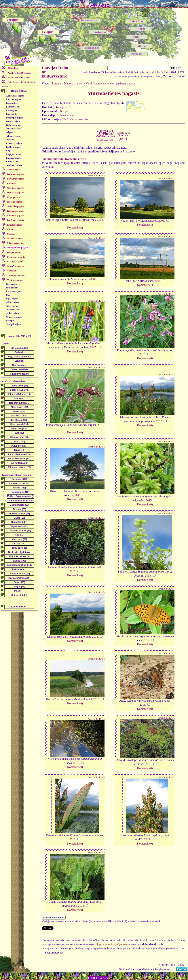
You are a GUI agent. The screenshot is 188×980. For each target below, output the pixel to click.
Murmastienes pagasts (123, 83)
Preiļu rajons (12, 288)
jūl (125, 139)
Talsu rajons (12, 306)
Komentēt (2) (75, 227)
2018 (96, 699)
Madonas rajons (14, 165)
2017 (93, 347)
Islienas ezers (65, 115)
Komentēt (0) (75, 351)
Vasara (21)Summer (123, 134)
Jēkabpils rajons (14, 129)
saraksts (19, 73)
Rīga (8, 295)
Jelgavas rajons (13, 136)
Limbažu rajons (14, 158)
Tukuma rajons (13, 310)
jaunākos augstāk (105, 140)
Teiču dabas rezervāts (75, 119)
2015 (142, 354)
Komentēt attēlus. (76, 159)
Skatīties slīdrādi (52, 159)
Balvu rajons (12, 103)
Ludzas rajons (13, 162)
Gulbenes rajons (14, 125)
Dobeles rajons (13, 121)
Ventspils (10, 321)
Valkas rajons (12, 313)
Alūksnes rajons (14, 99)
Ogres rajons (12, 284)
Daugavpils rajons (15, 118)
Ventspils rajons (14, 324)
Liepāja (10, 151)
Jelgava (10, 132)
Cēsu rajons (12, 110)
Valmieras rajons (14, 317)
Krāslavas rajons (14, 143)
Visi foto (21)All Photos (105, 133)
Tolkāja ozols (63, 107)
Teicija (64, 111)
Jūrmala (10, 140)
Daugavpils (11, 114)
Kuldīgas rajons (14, 147)
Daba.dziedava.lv (21, 82)
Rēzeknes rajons (14, 291)
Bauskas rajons (13, 107)
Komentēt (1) (145, 225)
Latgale (56, 83)
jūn (121, 139)
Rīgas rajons (12, 299)
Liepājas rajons (13, 154)
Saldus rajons (12, 302)
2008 (100, 220)
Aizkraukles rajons (15, 96)
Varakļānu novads (96, 83)
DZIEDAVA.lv (99, 5)
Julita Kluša (99, 176)
